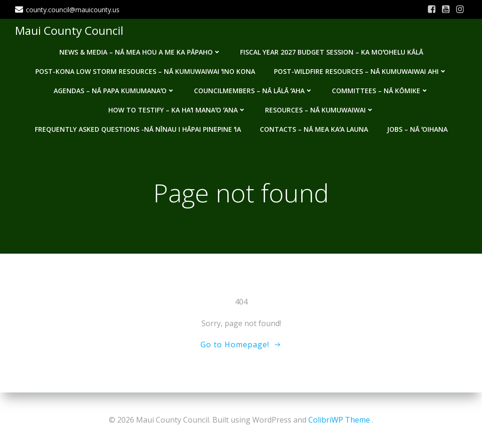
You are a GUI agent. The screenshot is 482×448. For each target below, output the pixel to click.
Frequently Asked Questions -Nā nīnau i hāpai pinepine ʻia (138, 129)
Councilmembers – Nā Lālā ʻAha (253, 91)
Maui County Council (69, 30)
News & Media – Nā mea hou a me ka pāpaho (140, 52)
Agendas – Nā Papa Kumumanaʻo (114, 91)
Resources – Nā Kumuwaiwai (320, 110)
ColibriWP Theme (339, 420)
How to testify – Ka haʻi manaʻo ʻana (177, 110)
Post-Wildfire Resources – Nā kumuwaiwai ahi (361, 71)
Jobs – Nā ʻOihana (417, 129)
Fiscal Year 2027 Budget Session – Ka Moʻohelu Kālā (332, 52)
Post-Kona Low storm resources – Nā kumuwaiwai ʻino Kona (145, 71)
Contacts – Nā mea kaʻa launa (314, 129)
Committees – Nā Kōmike (380, 91)
